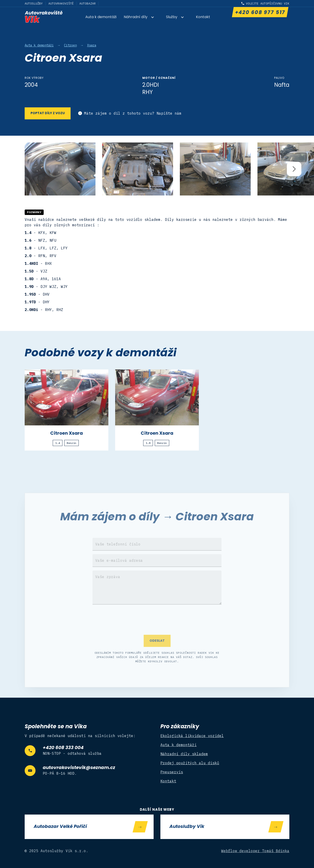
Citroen (70, 45)
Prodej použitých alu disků (190, 763)
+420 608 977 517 (260, 13)
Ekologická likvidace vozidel (192, 736)
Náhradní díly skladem (184, 754)
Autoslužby (34, 4)
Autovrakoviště (61, 4)
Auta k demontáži (101, 17)
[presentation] (157, 625)
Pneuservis (172, 772)
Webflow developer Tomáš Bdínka (255, 851)
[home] (44, 17)
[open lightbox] (60, 169)
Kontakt (203, 17)
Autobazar (88, 4)
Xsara (92, 45)
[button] (141, 18)
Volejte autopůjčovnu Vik (268, 4)
